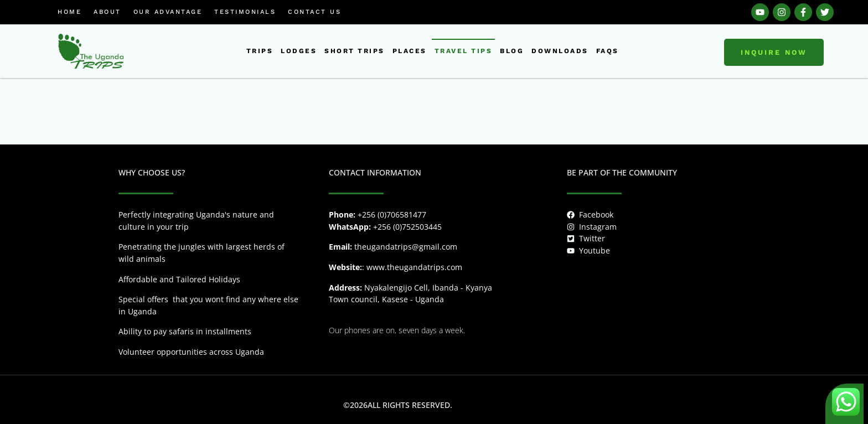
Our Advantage (168, 12)
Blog (512, 51)
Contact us (314, 12)
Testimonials (245, 12)
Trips (260, 51)
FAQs (608, 51)
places (410, 51)
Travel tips (464, 51)
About (107, 12)
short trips (355, 51)
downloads (560, 51)
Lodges (299, 51)
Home (69, 12)
